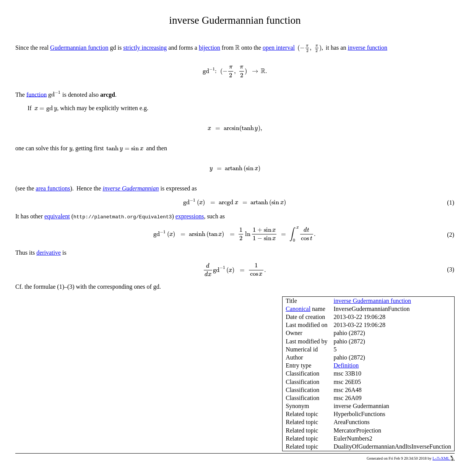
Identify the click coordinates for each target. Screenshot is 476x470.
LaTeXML (444, 458)
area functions (53, 188)
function (37, 94)
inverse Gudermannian (131, 188)
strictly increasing (145, 48)
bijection (210, 48)
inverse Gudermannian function (373, 301)
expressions (190, 216)
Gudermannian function (79, 48)
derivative (49, 253)
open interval (279, 48)
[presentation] (237, 48)
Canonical (298, 309)
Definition (346, 365)
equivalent (57, 216)
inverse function (367, 48)
